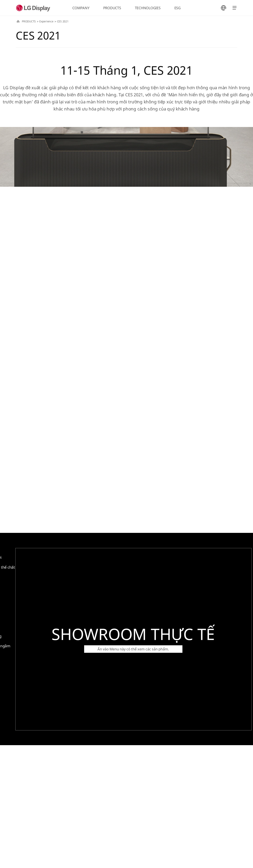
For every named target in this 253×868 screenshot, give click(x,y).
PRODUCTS (112, 8)
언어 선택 (224, 8)
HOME (18, 21)
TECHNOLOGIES (148, 8)
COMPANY (81, 8)
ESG (178, 8)
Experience (46, 21)
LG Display (34, 8)
